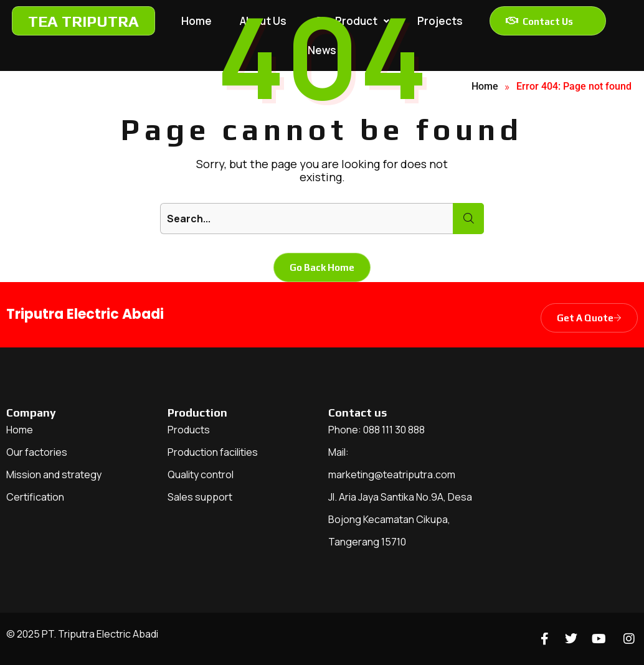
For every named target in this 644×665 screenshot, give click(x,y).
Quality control (201, 474)
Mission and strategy (54, 474)
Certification (35, 497)
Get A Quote (589, 318)
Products (189, 430)
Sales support (200, 497)
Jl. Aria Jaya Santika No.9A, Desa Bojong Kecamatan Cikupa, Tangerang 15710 (400, 519)
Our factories (37, 452)
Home (20, 430)
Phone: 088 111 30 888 (376, 430)
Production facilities (213, 452)
